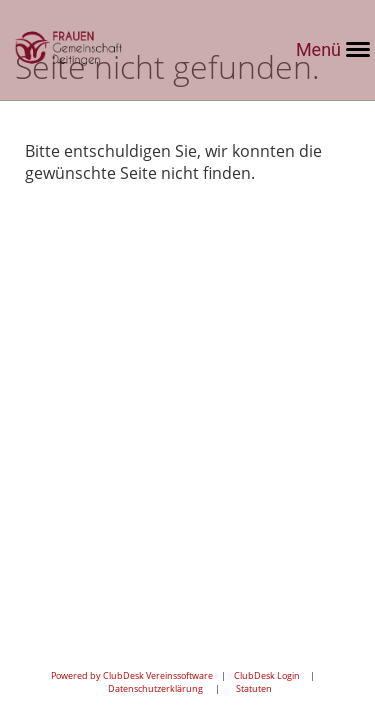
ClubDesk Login (267, 675)
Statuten (254, 688)
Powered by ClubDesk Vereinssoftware (132, 675)
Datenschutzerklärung (155, 688)
